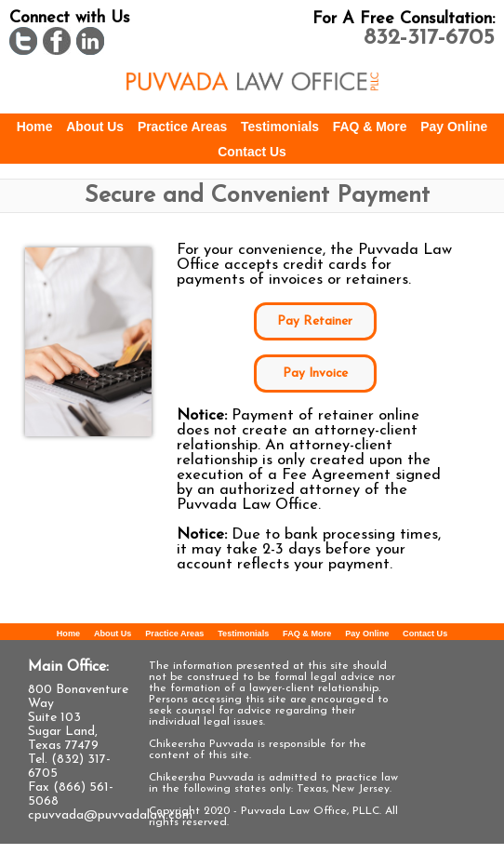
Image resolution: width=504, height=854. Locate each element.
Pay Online (454, 127)
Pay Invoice (315, 374)
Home (35, 127)
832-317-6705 (429, 38)
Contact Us (252, 152)
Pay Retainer (315, 321)
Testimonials (280, 127)
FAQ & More (370, 127)
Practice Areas (182, 127)
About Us (95, 127)
